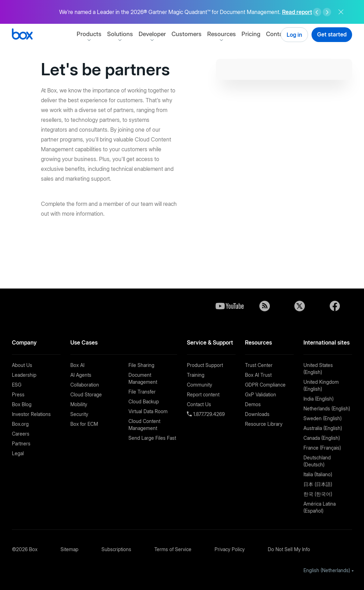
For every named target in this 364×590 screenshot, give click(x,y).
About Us (22, 365)
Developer (166, 34)
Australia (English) (323, 428)
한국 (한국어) (318, 494)
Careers (21, 434)
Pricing (265, 34)
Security (79, 414)
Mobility (79, 404)
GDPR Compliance (265, 385)
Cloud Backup (144, 401)
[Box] (22, 35)
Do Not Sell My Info (289, 549)
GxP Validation (261, 394)
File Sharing (141, 365)
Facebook (335, 306)
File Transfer (142, 392)
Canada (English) (322, 438)
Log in (294, 35)
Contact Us (199, 404)
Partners (21, 443)
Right (327, 12)
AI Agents (81, 375)
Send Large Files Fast (152, 438)
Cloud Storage (86, 394)
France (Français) (322, 448)
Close (341, 12)
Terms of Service (173, 549)
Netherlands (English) (327, 408)
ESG (17, 385)
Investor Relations (31, 414)
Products (103, 34)
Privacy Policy (230, 549)
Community (199, 385)
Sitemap (69, 549)
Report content (203, 394)
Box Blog (22, 404)
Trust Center (259, 365)
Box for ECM (84, 424)
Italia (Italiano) (318, 474)
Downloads (257, 414)
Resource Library (264, 424)
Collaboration (85, 385)
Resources (235, 34)
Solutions (134, 34)
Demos (253, 404)
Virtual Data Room (148, 411)
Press (18, 394)
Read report (297, 12)
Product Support (205, 365)
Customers (200, 34)
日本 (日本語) (318, 484)
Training (196, 375)
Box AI (77, 365)
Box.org (20, 424)
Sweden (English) (323, 418)
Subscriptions (116, 549)
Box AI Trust (258, 375)
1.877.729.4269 (208, 414)
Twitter (300, 306)
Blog (265, 306)
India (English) (318, 399)
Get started (332, 34)
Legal (18, 453)
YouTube (230, 306)
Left (317, 12)
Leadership (24, 375)
